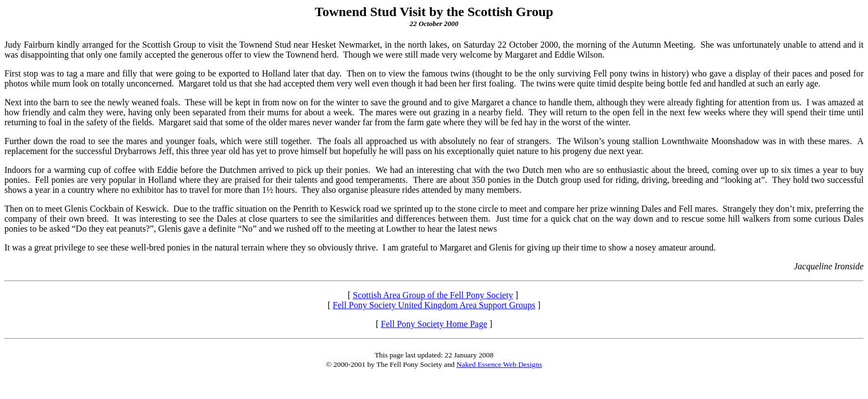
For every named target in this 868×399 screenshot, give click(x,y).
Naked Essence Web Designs (500, 364)
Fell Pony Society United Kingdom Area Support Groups (434, 305)
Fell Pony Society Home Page (434, 324)
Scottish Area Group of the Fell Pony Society (433, 295)
